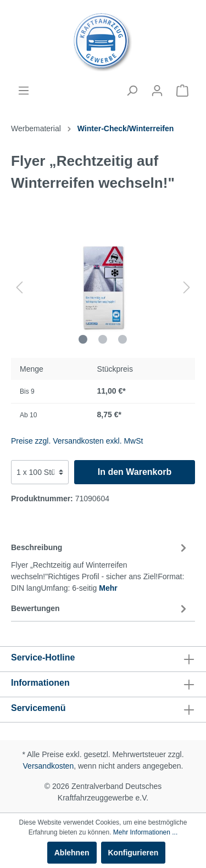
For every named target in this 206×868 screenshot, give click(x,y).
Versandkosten (49, 766)
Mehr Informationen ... (145, 832)
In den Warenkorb (135, 472)
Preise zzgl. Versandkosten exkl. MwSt (77, 441)
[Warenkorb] (182, 91)
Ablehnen (72, 853)
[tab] (100, 566)
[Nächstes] (187, 287)
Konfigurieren (133, 853)
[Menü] (24, 91)
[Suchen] (132, 91)
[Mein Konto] (157, 91)
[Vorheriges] (19, 287)
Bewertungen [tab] (100, 608)
